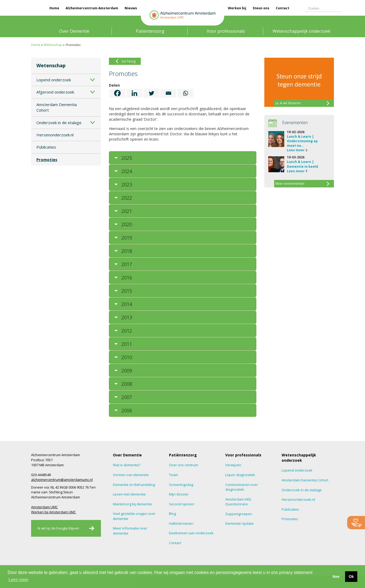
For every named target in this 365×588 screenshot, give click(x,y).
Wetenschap (53, 45)
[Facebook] (117, 93)
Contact (283, 8)
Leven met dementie (129, 494)
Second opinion (182, 504)
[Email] (168, 93)
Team (173, 475)
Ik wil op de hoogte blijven (58, 528)
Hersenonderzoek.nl (55, 135)
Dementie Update (239, 523)
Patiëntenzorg (150, 31)
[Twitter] (151, 93)
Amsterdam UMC (44, 507)
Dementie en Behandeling (134, 485)
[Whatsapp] (185, 93)
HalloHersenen (181, 523)
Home (54, 8)
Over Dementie (74, 31)
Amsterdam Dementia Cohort (57, 107)
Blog (172, 514)
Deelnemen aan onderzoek (191, 533)
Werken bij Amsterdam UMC (54, 512)
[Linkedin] (134, 93)
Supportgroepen (239, 514)
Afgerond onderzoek (55, 92)
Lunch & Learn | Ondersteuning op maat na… (302, 141)
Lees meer (296, 150)
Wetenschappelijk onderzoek (302, 31)
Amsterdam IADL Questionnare (238, 502)
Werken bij (237, 8)
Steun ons (261, 8)
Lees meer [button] (19, 580)
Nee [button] (336, 577)
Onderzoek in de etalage (59, 123)
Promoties (47, 159)
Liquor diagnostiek (240, 475)
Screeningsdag (181, 485)
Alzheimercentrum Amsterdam (92, 8)
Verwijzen (233, 465)
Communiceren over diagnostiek (242, 487)
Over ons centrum (183, 465)
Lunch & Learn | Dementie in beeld (302, 164)
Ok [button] (351, 577)
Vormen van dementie (131, 475)
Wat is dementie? (127, 465)
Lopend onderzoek (54, 80)
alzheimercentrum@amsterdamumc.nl (62, 480)
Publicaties (46, 147)
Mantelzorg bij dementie (132, 504)
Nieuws (131, 8)
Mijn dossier (179, 494)
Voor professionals (226, 31)
